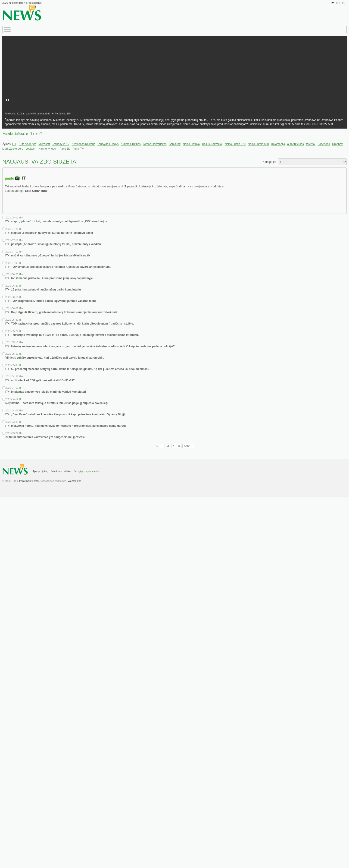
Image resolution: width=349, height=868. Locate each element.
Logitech (31, 149)
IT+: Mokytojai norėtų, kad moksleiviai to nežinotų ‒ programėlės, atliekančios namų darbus (66, 426)
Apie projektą (40, 471)
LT (332, 3)
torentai (311, 144)
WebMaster (74, 481)
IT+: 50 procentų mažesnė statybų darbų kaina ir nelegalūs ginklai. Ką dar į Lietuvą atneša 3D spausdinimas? (77, 369)
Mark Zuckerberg (13, 149)
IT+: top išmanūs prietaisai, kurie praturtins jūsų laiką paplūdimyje (49, 278)
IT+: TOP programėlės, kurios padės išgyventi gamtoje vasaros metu (51, 301)
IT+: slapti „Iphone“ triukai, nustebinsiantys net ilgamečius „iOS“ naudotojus (56, 221)
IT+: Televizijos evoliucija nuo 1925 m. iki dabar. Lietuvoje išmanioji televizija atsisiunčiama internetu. (72, 335)
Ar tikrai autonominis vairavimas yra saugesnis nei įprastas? (45, 437)
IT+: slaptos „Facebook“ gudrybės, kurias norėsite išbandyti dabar (49, 233)
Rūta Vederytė (27, 144)
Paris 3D (65, 149)
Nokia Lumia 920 (235, 144)
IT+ (32, 134)
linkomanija (278, 144)
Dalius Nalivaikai (212, 144)
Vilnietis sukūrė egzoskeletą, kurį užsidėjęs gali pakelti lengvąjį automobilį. (55, 358)
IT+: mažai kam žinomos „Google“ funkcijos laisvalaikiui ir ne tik (48, 256)
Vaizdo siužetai (14, 134)
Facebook (324, 144)
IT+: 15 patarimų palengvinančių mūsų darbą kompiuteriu (43, 290)
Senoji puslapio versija (86, 471)
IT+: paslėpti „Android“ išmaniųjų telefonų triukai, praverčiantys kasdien (53, 244)
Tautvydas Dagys (108, 144)
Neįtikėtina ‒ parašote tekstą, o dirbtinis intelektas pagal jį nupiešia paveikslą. (57, 403)
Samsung (175, 144)
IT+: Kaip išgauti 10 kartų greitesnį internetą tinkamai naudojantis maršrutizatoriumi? (61, 312)
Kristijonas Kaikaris (83, 144)
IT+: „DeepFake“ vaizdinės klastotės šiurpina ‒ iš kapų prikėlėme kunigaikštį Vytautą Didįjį (65, 414)
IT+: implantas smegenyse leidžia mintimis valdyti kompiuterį (46, 392)
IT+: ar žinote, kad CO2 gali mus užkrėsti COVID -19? (40, 380)
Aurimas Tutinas (131, 144)
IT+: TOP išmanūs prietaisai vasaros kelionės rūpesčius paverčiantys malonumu (58, 267)
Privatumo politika (61, 471)
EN (344, 3)
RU (338, 3)
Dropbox (337, 144)
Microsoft (44, 144)
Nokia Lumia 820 (258, 144)
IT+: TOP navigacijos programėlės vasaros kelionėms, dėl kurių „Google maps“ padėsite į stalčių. (70, 324)
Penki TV (78, 149)
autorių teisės (295, 144)
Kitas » (188, 446)
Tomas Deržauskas (155, 144)
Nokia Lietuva (191, 144)
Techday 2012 (61, 144)
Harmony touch (48, 149)
